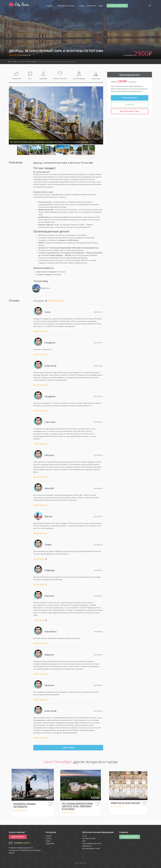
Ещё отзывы (68, 748)
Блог (84, 841)
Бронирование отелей (91, 848)
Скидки (82, 6)
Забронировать (130, 98)
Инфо (102, 6)
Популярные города (67, 6)
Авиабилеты (87, 846)
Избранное (92, 6)
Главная (49, 836)
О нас (85, 836)
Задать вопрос (18, 837)
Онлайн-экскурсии (117, 6)
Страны (51, 6)
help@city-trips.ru (22, 843)
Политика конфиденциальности (21, 848)
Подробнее (130, 105)
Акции (48, 841)
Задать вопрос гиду (130, 111)
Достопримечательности (92, 843)
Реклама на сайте (89, 838)
